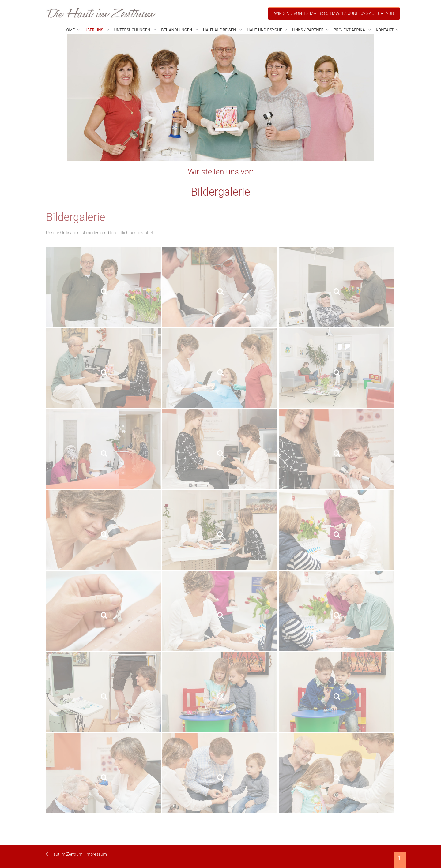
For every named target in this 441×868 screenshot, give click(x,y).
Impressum (96, 854)
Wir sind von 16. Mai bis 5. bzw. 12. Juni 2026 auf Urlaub (334, 13)
